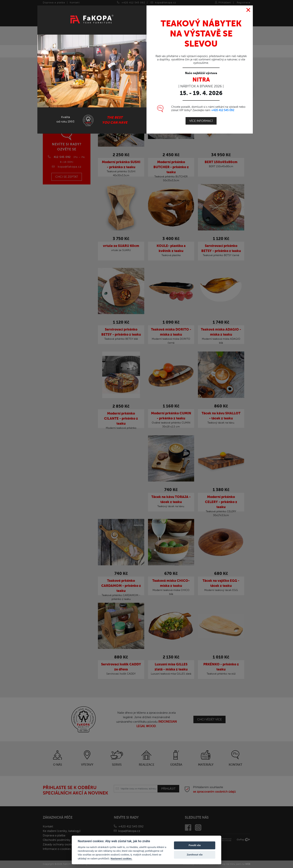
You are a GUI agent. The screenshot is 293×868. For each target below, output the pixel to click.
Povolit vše (195, 845)
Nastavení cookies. (121, 858)
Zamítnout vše (195, 855)
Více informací (201, 112)
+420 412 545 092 (223, 102)
